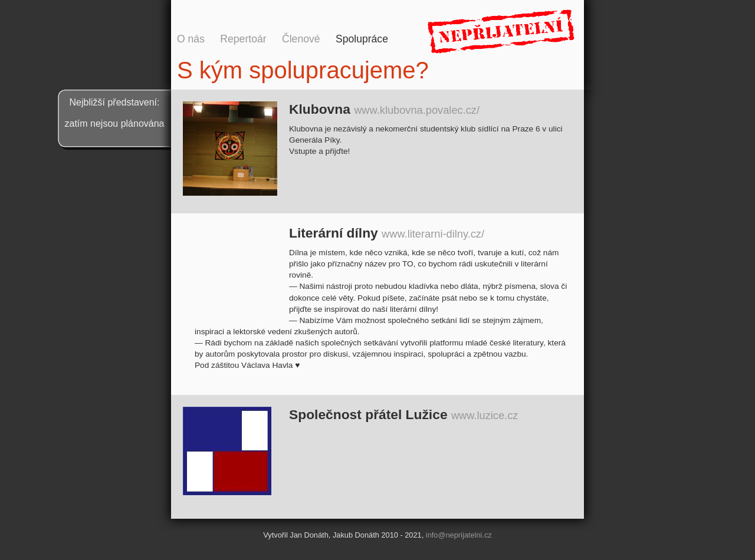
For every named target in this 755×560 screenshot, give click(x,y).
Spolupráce (362, 39)
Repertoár (243, 39)
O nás (191, 39)
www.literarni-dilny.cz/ (433, 234)
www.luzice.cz (485, 415)
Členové (301, 39)
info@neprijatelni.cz (459, 535)
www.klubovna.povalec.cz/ (417, 110)
